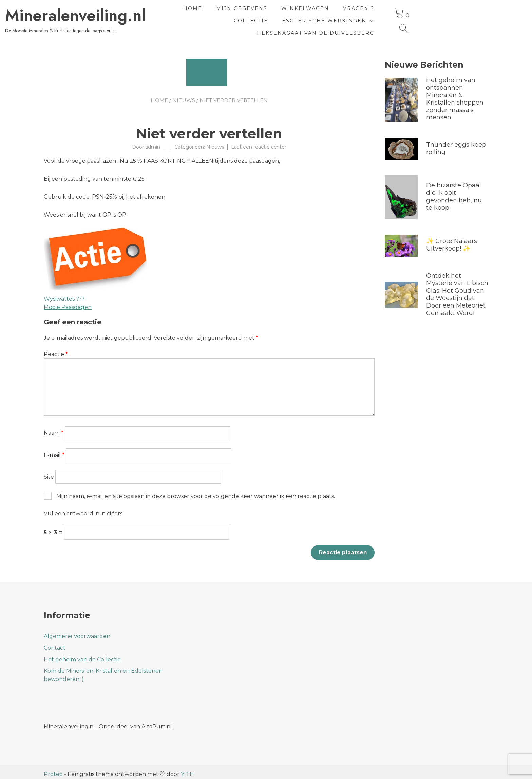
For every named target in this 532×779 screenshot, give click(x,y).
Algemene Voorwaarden (77, 632)
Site (49, 472)
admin (153, 142)
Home (221, 12)
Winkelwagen (334, 12)
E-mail (54, 450)
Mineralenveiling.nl (114, 13)
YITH (187, 770)
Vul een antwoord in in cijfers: (84, 509)
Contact (55, 643)
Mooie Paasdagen (68, 302)
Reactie (56, 349)
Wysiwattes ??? (64, 294)
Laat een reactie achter (259, 142)
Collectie (434, 12)
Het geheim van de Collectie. (83, 655)
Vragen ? (387, 12)
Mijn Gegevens (270, 12)
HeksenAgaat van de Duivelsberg (392, 24)
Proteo (53, 770)
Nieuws (184, 96)
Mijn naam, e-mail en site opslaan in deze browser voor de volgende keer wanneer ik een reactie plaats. (196, 491)
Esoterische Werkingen (270, 24)
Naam (54, 428)
